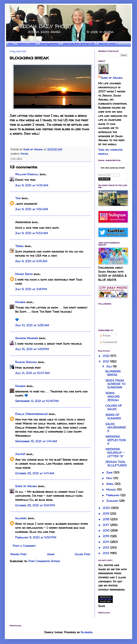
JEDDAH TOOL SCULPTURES (116, 464)
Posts (105, 336)
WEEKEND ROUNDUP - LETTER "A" (115, 453)
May (110, 478)
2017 (106, 525)
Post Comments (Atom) (44, 561)
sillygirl (21, 518)
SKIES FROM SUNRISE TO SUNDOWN (115, 384)
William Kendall (27, 174)
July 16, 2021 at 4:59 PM (32, 349)
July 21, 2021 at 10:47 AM (32, 373)
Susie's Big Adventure (49, 44)
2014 (106, 542)
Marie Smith (24, 274)
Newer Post (18, 554)
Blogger (87, 632)
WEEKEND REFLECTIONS (116, 440)
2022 (107, 356)
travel (24, 154)
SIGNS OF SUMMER (113, 417)
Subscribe (104, 179)
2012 (106, 553)
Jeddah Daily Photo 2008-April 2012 (79, 44)
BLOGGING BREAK (113, 373)
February (113, 495)
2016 (107, 530)
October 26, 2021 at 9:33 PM (35, 505)
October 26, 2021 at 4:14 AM (35, 473)
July (109, 366)
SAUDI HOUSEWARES (116, 428)
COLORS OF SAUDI (114, 407)
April (110, 484)
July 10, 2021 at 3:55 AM (32, 325)
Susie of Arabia (26, 486)
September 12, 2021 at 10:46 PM (37, 401)
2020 (107, 508)
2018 (107, 519)
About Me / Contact (107, 44)
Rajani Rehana (26, 362)
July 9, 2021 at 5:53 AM (32, 233)
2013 (106, 548)
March (112, 490)
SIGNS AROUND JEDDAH (113, 397)
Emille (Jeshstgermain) (31, 414)
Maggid (20, 302)
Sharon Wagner (27, 338)
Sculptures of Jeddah (26, 44)
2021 (106, 361)
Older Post (83, 554)
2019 (106, 514)
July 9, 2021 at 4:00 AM (32, 185)
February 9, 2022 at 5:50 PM (36, 537)
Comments (109, 342)
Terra (20, 246)
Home (11, 44)
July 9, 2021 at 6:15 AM (31, 261)
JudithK (20, 454)
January (113, 501)
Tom (18, 198)
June (110, 472)
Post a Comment (24, 546)
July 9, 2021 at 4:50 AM (32, 209)
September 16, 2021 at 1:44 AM (36, 441)
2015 (106, 536)
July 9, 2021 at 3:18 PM (31, 289)
